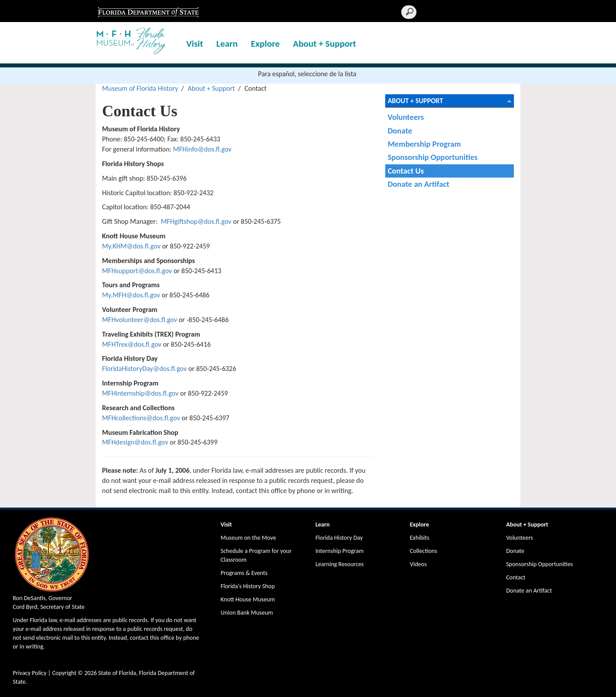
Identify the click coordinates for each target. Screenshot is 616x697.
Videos (418, 564)
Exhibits (420, 538)
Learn (227, 44)
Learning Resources (339, 564)
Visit (195, 44)
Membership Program (424, 144)
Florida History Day (339, 538)
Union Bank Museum (247, 613)
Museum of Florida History (140, 88)
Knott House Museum (248, 599)
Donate (400, 131)
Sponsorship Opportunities (432, 157)
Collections (424, 551)
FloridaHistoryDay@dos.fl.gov (144, 369)
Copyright (64, 673)
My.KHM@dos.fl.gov (131, 246)
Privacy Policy (30, 673)
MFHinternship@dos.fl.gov (140, 393)
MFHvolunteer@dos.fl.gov (140, 320)
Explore (265, 44)
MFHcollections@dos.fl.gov (141, 418)
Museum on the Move (248, 538)
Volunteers (406, 117)
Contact (516, 577)
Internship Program (339, 551)
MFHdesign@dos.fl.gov (135, 442)
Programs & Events (244, 573)
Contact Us (406, 171)
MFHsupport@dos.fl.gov (137, 271)
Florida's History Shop (248, 586)
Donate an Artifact (418, 184)
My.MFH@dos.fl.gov (131, 295)
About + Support (325, 44)
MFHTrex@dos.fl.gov (133, 344)
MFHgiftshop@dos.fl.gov (197, 221)
